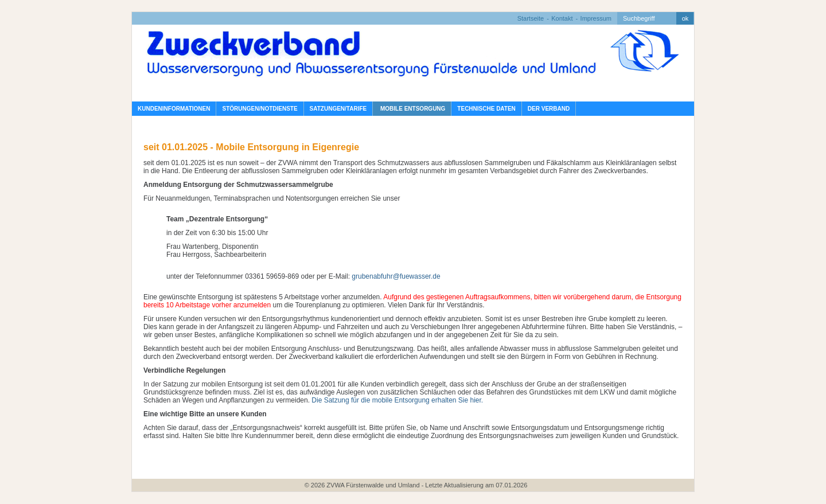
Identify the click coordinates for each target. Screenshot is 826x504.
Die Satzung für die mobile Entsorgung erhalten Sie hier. (397, 400)
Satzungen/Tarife (338, 109)
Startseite (531, 18)
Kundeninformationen (174, 109)
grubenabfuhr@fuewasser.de (396, 276)
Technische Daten (486, 109)
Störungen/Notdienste (260, 109)
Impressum (596, 18)
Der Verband (549, 109)
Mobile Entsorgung (412, 109)
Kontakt (562, 18)
